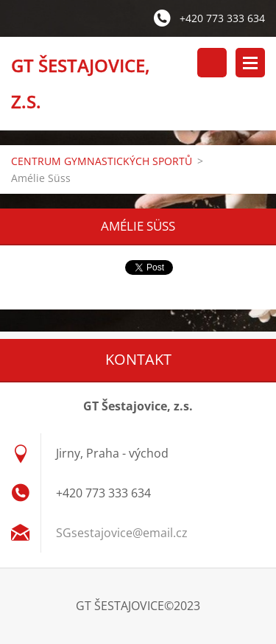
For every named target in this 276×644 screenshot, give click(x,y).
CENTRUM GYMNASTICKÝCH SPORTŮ (102, 161)
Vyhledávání (212, 63)
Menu (250, 63)
